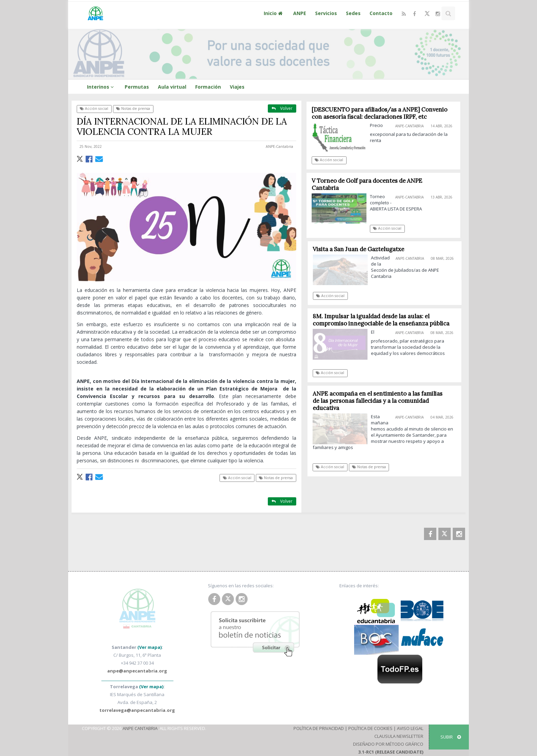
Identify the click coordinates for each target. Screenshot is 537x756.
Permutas (137, 87)
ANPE (300, 13)
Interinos (101, 87)
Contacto (381, 13)
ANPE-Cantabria (279, 146)
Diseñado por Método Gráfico (388, 744)
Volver (282, 108)
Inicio (274, 13)
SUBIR (451, 737)
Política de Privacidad (319, 728)
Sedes (353, 13)
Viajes (237, 87)
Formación (208, 87)
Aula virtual (172, 87)
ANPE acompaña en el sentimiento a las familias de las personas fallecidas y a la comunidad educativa (380, 401)
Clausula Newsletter (399, 736)
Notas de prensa (133, 108)
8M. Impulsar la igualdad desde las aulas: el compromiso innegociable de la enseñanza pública (383, 320)
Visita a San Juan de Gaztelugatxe (361, 249)
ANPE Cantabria (140, 728)
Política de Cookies (370, 728)
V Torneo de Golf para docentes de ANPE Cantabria (367, 184)
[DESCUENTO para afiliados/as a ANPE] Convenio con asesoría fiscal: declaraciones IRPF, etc (379, 113)
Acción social (94, 108)
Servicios (326, 13)
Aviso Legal (410, 728)
